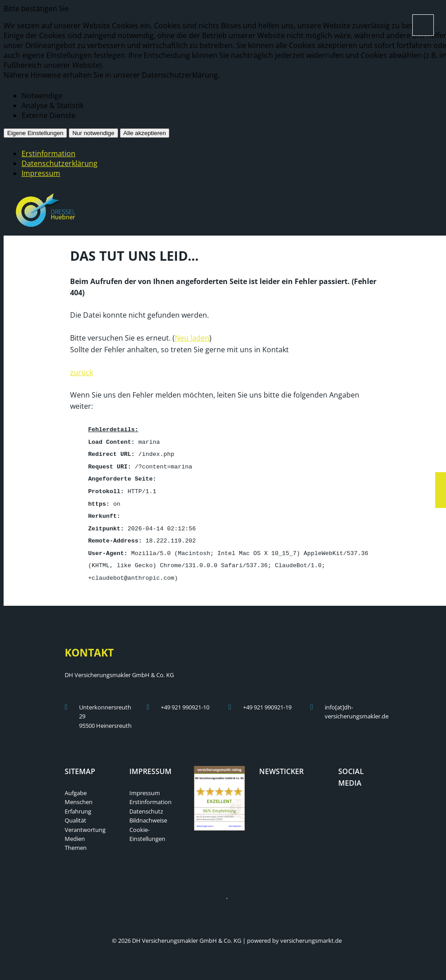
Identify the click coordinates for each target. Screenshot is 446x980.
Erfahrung (78, 805)
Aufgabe (76, 786)
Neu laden (192, 337)
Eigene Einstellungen (35, 133)
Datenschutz (146, 805)
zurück (82, 372)
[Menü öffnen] (423, 25)
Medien (75, 832)
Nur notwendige (93, 133)
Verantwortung (85, 823)
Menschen (79, 795)
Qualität (75, 814)
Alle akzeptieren (145, 133)
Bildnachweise (148, 814)
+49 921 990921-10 (185, 700)
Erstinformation (49, 153)
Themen (76, 841)
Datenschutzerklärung (60, 163)
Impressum (41, 173)
